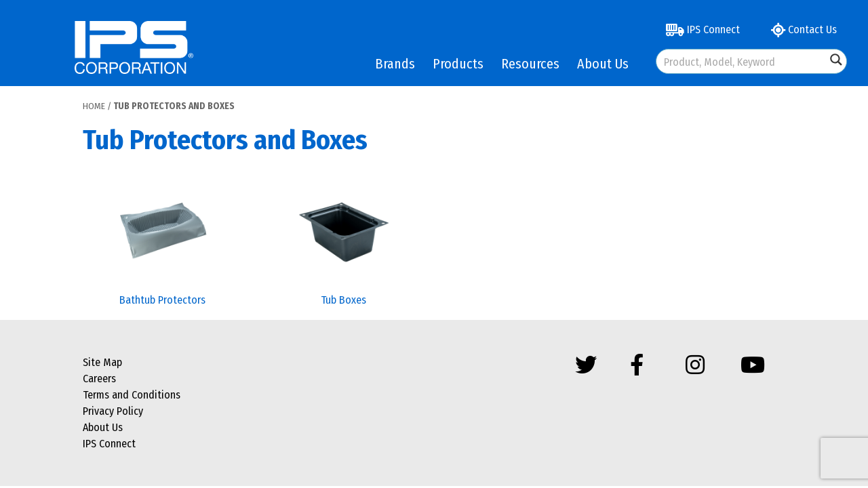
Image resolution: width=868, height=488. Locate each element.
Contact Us (804, 29)
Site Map (102, 362)
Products (458, 64)
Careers (99, 379)
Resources (530, 64)
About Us (603, 64)
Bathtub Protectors (162, 300)
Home (94, 106)
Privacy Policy (113, 411)
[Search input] (742, 61)
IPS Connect (703, 29)
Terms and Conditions (132, 395)
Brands (395, 64)
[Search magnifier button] (836, 60)
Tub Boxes (343, 300)
